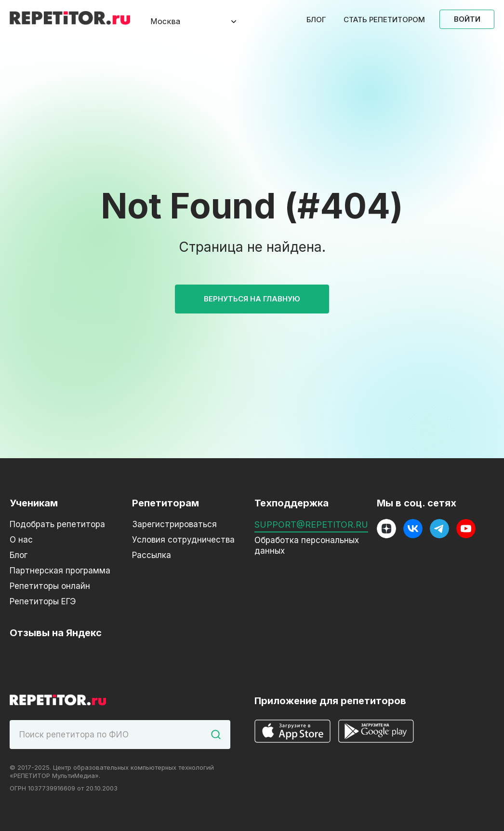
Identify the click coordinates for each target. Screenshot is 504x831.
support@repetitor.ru (311, 524)
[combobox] (185, 21)
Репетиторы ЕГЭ (43, 601)
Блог (316, 20)
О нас (21, 540)
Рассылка (152, 555)
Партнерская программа (60, 571)
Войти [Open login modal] (467, 19)
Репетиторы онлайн (50, 586)
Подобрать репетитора (57, 524)
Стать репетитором (384, 20)
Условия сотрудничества (183, 540)
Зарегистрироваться (174, 524)
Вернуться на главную (252, 299)
